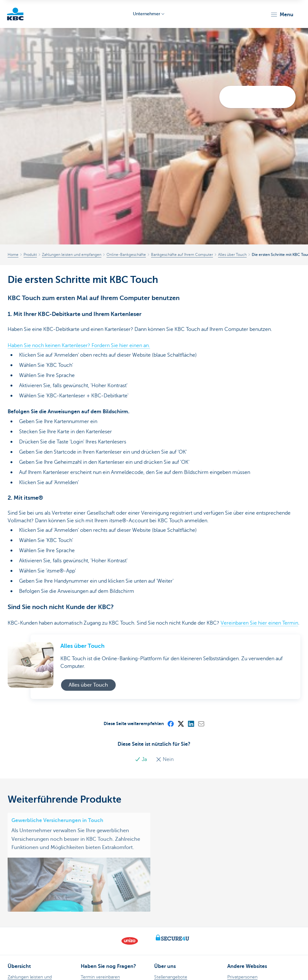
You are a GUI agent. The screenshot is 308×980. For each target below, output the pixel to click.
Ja (141, 759)
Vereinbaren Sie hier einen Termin (259, 623)
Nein (165, 759)
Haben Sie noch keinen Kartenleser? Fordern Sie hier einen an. (79, 346)
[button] (282, 15)
